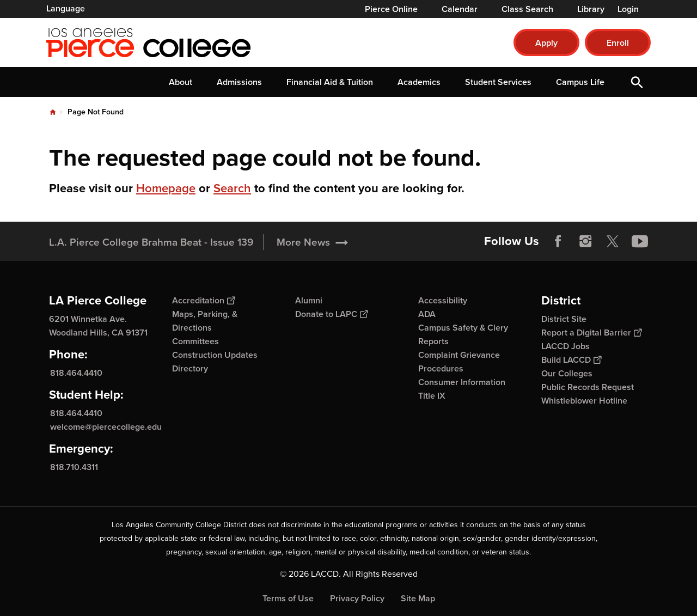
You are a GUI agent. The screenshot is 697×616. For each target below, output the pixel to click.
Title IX (432, 396)
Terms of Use (288, 598)
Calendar (460, 9)
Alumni (309, 300)
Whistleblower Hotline (584, 401)
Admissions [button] (239, 82)
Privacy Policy (357, 598)
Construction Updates (215, 355)
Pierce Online (391, 9)
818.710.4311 (74, 467)
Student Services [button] (498, 82)
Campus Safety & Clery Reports (463, 334)
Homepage (166, 188)
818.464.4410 (76, 373)
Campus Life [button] (580, 82)
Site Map (418, 598)
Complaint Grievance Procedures (459, 362)
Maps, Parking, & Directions (205, 321)
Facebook (558, 241)
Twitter (613, 241)
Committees (195, 341)
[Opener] (686, 237)
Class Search (527, 9)
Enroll (618, 43)
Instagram (585, 241)
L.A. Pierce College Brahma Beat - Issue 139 (151, 242)
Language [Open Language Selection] (66, 8)
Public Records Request (588, 387)
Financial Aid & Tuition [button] (330, 82)
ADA (427, 314)
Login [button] (628, 9)
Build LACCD (571, 360)
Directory (190, 368)
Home (53, 112)
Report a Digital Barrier (591, 333)
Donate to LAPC (331, 314)
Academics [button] (419, 82)
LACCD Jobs (565, 346)
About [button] (181, 82)
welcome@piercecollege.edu (106, 427)
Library (591, 9)
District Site (564, 319)
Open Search (637, 82)
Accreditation (203, 300)
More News (303, 242)
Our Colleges (567, 373)
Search (232, 188)
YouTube (640, 241)
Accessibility (443, 300)
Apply (546, 43)
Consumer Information (462, 382)
